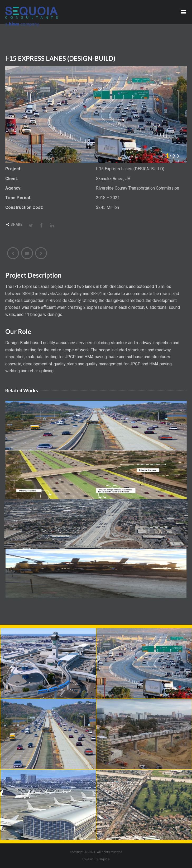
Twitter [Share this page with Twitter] (31, 225)
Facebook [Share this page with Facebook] (41, 225)
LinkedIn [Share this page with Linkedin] (52, 225)
